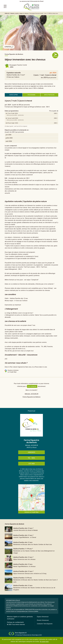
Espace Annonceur (43, 617)
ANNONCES (31, 452)
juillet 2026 (9, 138)
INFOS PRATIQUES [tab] (49, 95)
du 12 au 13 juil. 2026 (12, 113)
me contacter (32, 386)
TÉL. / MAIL (31, 458)
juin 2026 (8, 135)
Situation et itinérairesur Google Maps (12, 371)
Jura (45, 13)
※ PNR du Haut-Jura (53, 13)
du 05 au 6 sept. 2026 (12, 123)
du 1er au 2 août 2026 (12, 118)
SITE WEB (31, 464)
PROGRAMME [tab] (31, 95)
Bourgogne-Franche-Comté (36, 13)
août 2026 (9, 141)
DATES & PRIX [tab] (14, 95)
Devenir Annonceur (43, 620)
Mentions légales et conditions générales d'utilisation (20, 618)
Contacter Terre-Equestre (45, 624)
